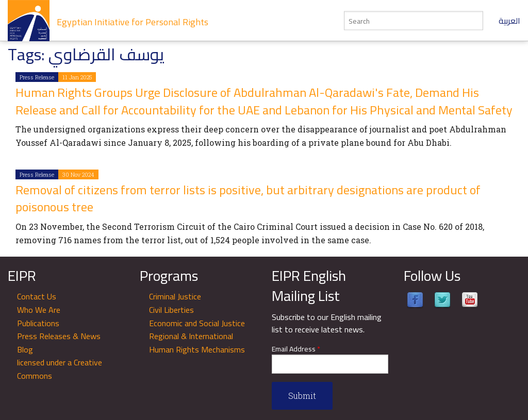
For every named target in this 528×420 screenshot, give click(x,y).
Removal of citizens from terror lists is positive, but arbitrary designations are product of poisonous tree (248, 199)
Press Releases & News (59, 336)
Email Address (296, 349)
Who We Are (39, 310)
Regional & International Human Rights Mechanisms (197, 343)
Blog (25, 349)
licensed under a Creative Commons (60, 369)
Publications (38, 323)
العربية (509, 21)
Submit (302, 396)
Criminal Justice (175, 296)
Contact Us (37, 296)
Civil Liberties (171, 310)
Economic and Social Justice (197, 323)
